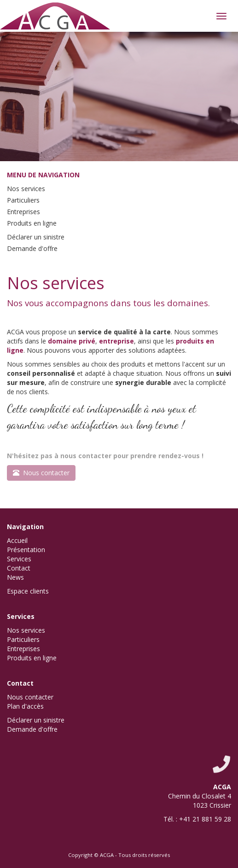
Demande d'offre (32, 248)
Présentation (26, 550)
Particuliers (23, 200)
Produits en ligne (32, 223)
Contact (19, 568)
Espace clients (28, 591)
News (15, 577)
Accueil (17, 540)
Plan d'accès (25, 706)
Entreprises (23, 212)
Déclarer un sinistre (36, 237)
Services (19, 559)
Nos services (26, 189)
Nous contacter (30, 697)
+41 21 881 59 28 (205, 819)
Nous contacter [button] (41, 473)
